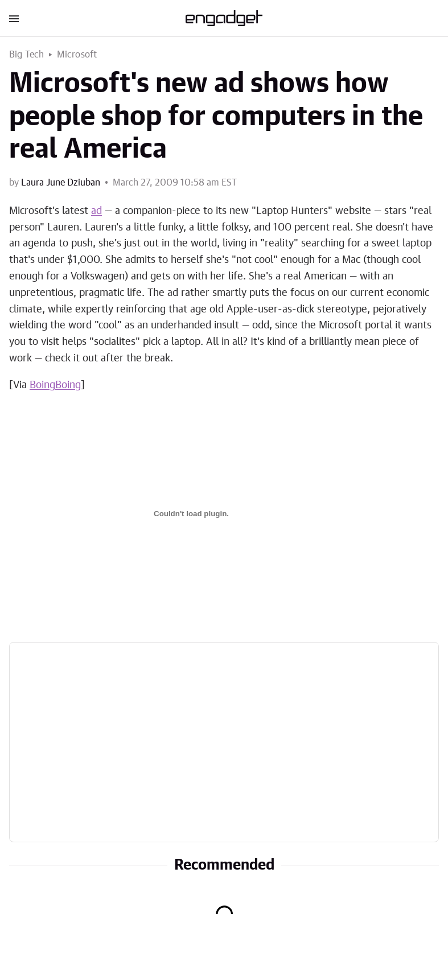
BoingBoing (55, 385)
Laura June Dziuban (61, 183)
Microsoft (77, 55)
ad (96, 211)
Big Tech (27, 55)
